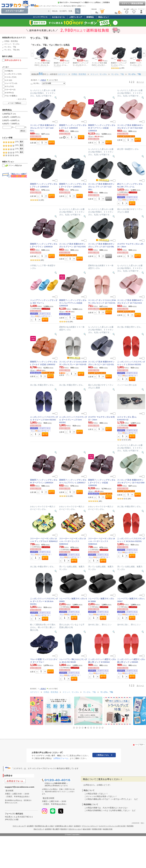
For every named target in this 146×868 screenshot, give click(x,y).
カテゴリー (63, 74)
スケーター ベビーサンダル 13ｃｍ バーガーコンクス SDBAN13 (72, 541)
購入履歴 (56, 829)
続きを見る (22, 99)
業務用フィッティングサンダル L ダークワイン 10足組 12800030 (102, 483)
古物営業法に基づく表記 (64, 826)
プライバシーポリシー (90, 826)
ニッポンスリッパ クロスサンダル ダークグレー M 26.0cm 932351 (44, 601)
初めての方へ (63, 2)
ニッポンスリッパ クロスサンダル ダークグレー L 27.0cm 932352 (73, 420)
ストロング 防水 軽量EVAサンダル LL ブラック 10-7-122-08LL (101, 187)
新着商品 (90, 17)
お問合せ (97, 2)
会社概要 (30, 826)
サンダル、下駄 (10, 47)
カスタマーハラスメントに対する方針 (112, 826)
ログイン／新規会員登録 (132, 4)
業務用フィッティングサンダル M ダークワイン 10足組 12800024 (102, 128)
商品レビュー (104, 17)
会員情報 (48, 829)
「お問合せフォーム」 (61, 758)
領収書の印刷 (97, 829)
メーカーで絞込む (15, 103)
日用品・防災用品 (11, 41)
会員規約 (77, 826)
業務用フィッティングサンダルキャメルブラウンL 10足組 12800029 (73, 303)
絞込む (23, 131)
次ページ (140, 82)
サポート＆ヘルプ (19, 826)
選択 (22, 142)
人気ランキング (76, 17)
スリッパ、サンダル (12, 44)
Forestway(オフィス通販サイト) (82, 2)
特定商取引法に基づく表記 (44, 826)
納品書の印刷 (108, 829)
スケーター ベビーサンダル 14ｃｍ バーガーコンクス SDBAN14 (101, 541)
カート (52, 142)
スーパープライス (40, 17)
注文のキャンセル (75, 829)
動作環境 (130, 826)
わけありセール (58, 17)
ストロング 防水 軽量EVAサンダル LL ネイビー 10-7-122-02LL (43, 128)
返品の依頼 (86, 829)
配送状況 (64, 829)
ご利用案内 (106, 2)
